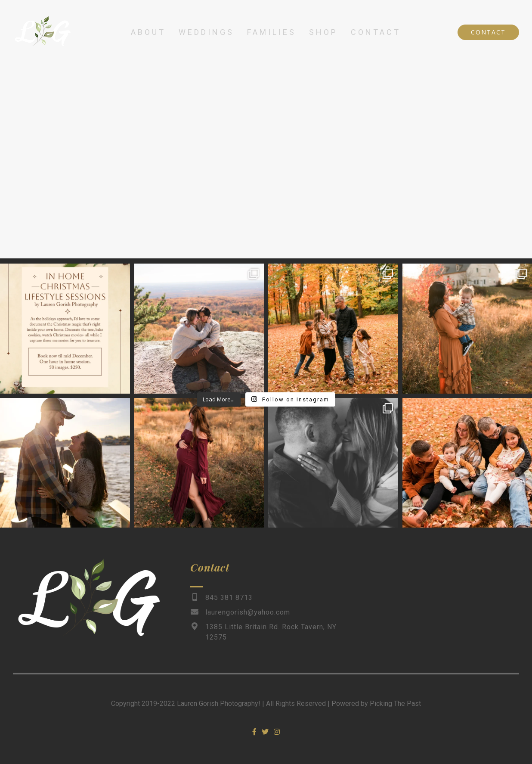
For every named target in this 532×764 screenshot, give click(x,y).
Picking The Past (395, 703)
